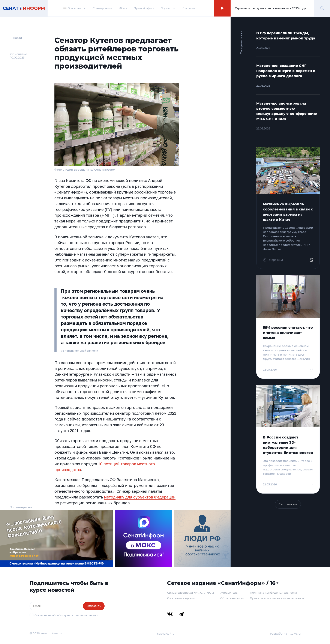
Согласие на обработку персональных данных (66, 615)
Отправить (94, 606)
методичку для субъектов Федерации (140, 497)
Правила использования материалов (277, 598)
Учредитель (229, 593)
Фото (123, 8)
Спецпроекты (103, 8)
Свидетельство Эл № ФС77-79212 (190, 593)
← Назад (16, 38)
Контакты (189, 8)
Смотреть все (288, 504)
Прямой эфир (144, 8)
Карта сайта (166, 633)
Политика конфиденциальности (273, 593)
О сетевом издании (181, 598)
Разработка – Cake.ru (285, 633)
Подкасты (168, 8)
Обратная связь (232, 598)
